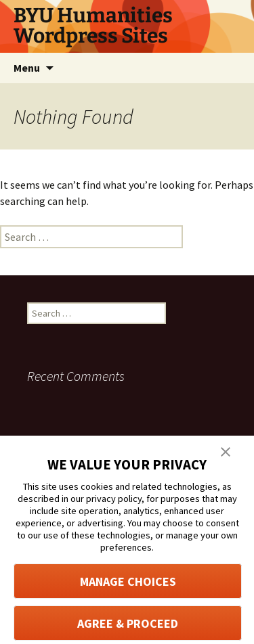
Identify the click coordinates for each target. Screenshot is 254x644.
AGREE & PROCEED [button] (128, 623)
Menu (27, 68)
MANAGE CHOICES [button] (128, 581)
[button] (226, 451)
